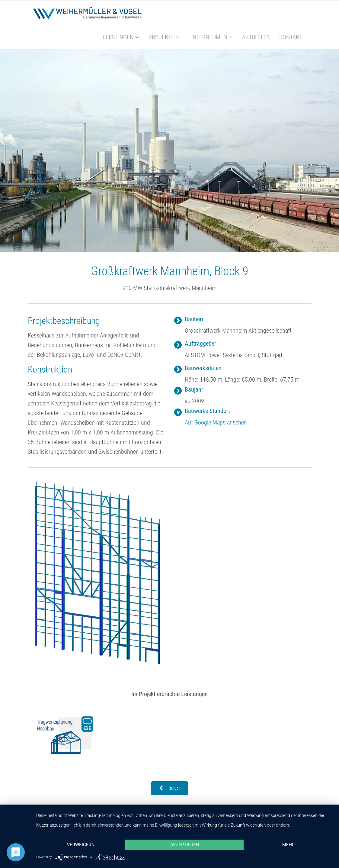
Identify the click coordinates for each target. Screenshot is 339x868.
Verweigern (81, 845)
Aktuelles (256, 37)
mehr (289, 845)
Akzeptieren (184, 845)
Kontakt (291, 37)
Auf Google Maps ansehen (216, 422)
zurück (169, 788)
